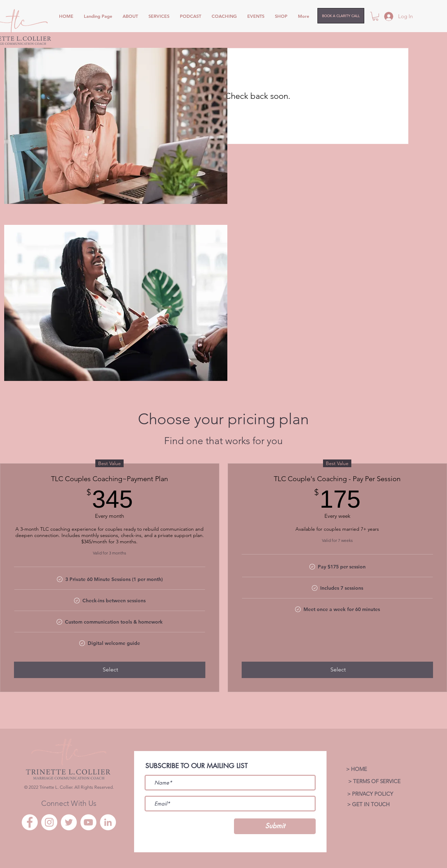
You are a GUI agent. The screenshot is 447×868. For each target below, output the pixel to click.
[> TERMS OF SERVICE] (374, 781)
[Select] (110, 670)
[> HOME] (356, 769)
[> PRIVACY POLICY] (370, 794)
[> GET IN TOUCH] (368, 804)
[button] (375, 16)
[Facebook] (30, 822)
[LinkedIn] (108, 822)
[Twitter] (69, 822)
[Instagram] (49, 822)
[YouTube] (88, 822)
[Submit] (275, 826)
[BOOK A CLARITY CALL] (341, 16)
